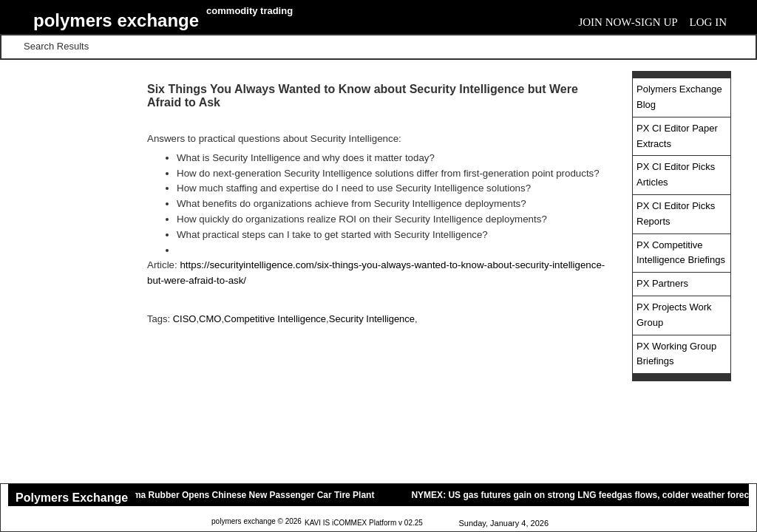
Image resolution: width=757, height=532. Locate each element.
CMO (210, 319)
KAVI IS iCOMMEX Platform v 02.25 (364, 523)
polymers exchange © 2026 (257, 521)
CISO (185, 319)
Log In (708, 22)
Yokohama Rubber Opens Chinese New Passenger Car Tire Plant (241, 495)
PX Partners (662, 283)
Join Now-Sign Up (628, 22)
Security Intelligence (372, 319)
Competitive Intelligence (275, 319)
